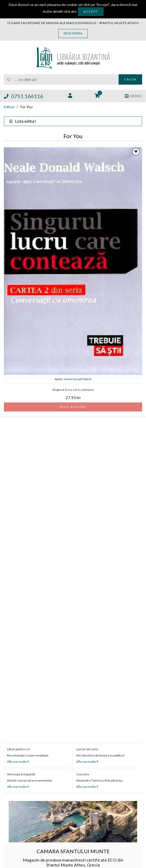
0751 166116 (24, 96)
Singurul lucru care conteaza (73, 390)
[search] (61, 79)
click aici (70, 11)
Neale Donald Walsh (78, 379)
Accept (91, 12)
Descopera (73, 33)
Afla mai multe (18, 762)
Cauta (130, 79)
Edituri (9, 107)
